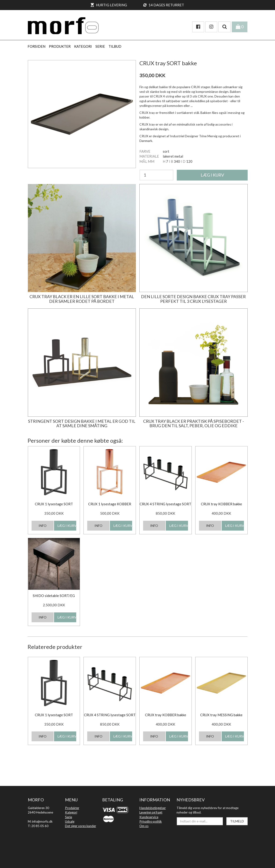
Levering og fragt (151, 812)
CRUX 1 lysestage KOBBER (110, 504)
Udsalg (70, 821)
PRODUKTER (60, 46)
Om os (144, 826)
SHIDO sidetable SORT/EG (54, 596)
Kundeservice (149, 817)
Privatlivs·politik (151, 821)
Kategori (71, 812)
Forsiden (36, 46)
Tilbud (115, 46)
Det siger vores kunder (81, 826)
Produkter (72, 808)
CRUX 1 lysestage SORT (54, 504)
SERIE (100, 46)
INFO (43, 526)
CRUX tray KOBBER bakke (221, 504)
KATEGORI (83, 46)
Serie (69, 817)
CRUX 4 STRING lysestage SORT (165, 504)
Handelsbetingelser (153, 808)
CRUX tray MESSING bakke (221, 715)
